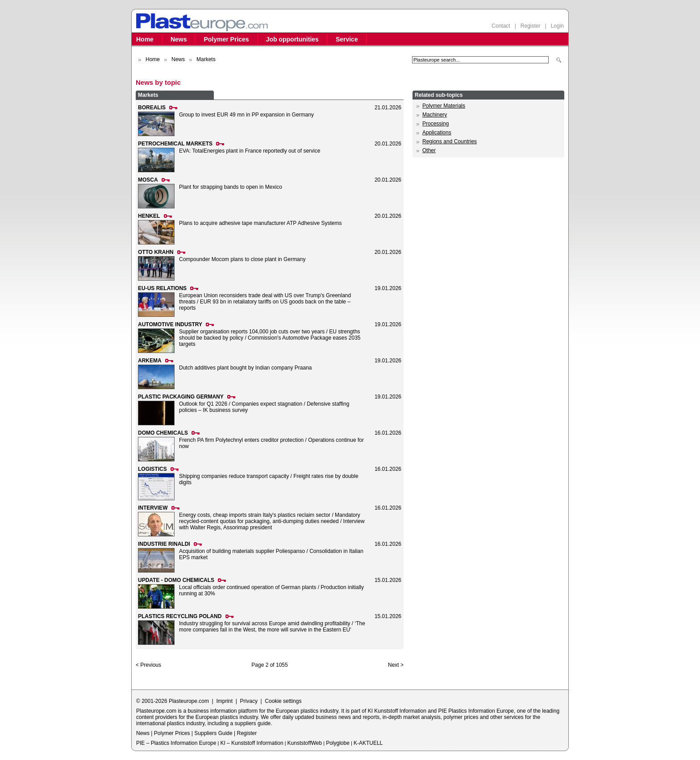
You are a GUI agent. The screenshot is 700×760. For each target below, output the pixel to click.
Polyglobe (338, 743)
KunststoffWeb (305, 743)
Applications (437, 133)
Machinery (435, 115)
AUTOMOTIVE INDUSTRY (170, 324)
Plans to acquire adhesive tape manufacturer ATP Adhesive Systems (260, 223)
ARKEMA (150, 361)
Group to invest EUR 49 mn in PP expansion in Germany (246, 115)
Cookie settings (283, 701)
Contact (501, 26)
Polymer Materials (444, 106)
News (179, 39)
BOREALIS (152, 108)
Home (145, 39)
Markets (148, 95)
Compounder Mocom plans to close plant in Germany (242, 259)
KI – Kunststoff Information (252, 743)
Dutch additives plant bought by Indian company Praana (246, 368)
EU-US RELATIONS (162, 288)
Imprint (224, 701)
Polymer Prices (226, 39)
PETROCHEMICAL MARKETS (175, 144)
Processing (435, 124)
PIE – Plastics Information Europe (176, 743)
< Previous (148, 665)
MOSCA (148, 180)
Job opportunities (292, 39)
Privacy (249, 701)
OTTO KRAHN (156, 252)
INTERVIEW (153, 508)
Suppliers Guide (213, 733)
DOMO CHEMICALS (163, 433)
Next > (396, 665)
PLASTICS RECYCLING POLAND (180, 616)
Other (429, 150)
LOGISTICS (152, 469)
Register (531, 26)
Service (347, 39)
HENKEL (149, 216)
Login (557, 26)
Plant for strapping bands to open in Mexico (231, 187)
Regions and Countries (450, 141)
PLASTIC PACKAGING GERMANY (181, 397)
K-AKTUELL (368, 743)
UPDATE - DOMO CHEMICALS (176, 580)
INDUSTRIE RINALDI (164, 544)
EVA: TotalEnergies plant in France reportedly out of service (250, 151)
